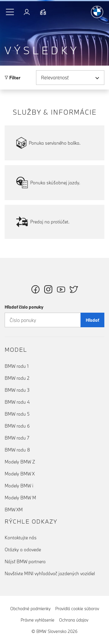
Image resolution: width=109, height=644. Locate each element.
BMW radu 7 (17, 438)
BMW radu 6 (17, 426)
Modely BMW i (19, 486)
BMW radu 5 (17, 414)
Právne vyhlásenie (37, 620)
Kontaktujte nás (21, 538)
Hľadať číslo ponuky (24, 307)
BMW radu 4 (17, 402)
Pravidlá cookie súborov (77, 609)
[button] (10, 12)
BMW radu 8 (17, 450)
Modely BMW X (20, 474)
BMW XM (14, 510)
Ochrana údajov (74, 620)
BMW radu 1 (17, 366)
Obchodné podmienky (30, 609)
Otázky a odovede (23, 549)
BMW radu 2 (17, 378)
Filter (12, 78)
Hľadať (92, 320)
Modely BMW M (20, 498)
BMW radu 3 (17, 390)
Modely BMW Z (20, 462)
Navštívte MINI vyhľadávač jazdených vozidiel (50, 573)
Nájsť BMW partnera (25, 561)
